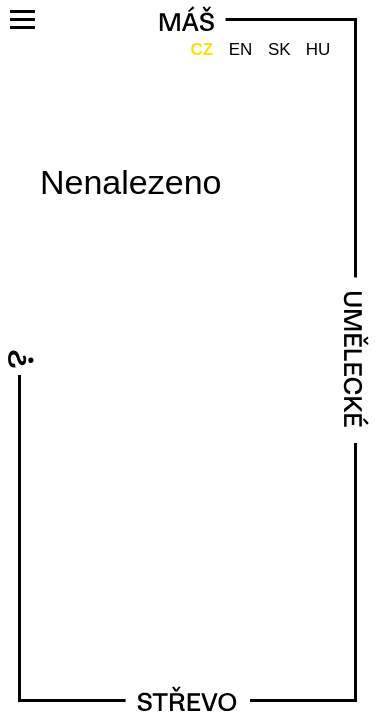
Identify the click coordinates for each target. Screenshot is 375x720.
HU (318, 49)
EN (241, 49)
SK (279, 49)
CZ (201, 49)
